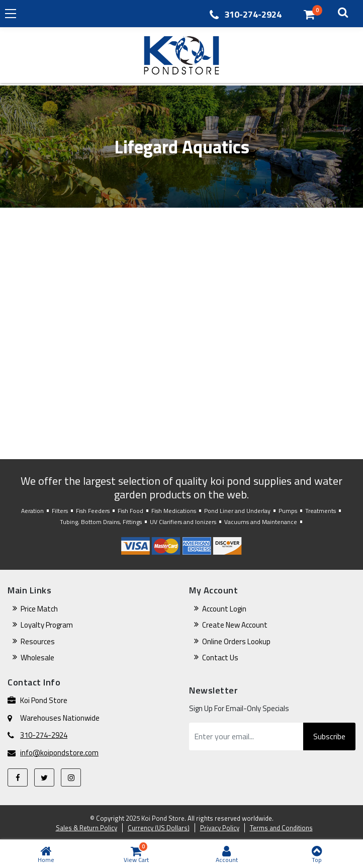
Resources (38, 641)
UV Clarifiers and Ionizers (183, 522)
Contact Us (220, 658)
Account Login (224, 609)
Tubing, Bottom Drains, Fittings (101, 522)
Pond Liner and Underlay (237, 511)
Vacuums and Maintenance (261, 522)
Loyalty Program (47, 625)
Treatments (321, 511)
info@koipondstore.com (59, 753)
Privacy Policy (220, 828)
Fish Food (130, 511)
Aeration (32, 511)
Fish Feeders (93, 511)
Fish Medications (174, 511)
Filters (60, 511)
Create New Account (235, 625)
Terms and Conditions (281, 828)
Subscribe (329, 736)
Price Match (39, 609)
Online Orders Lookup (236, 641)
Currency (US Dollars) (159, 828)
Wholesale (37, 658)
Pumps (288, 511)
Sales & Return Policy (86, 828)
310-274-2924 (253, 14)
